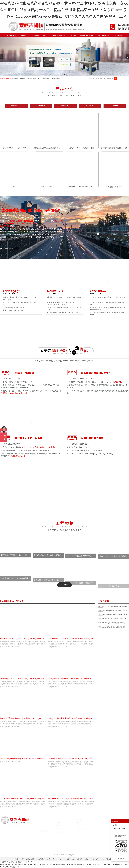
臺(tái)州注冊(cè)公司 (64, 839)
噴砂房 (29, 78)
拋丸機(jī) (22, 78)
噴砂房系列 (66, 106)
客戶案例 (115, 106)
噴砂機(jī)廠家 (18, 839)
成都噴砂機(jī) (46, 78)
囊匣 (83, 839)
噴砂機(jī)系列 (16, 106)
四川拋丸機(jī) (56, 78)
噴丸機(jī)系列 (41, 106)
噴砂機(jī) (15, 78)
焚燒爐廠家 (47, 839)
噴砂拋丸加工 (36, 78)
